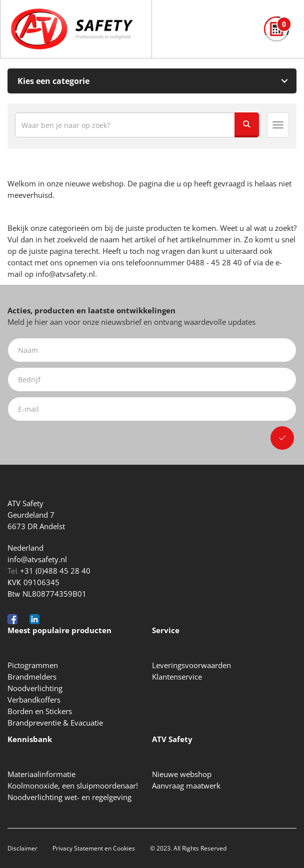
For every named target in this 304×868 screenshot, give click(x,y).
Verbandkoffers (34, 700)
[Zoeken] (246, 125)
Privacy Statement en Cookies (94, 848)
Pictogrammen (33, 665)
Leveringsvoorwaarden (191, 665)
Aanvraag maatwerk (186, 786)
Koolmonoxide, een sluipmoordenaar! (73, 786)
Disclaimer (22, 848)
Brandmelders (32, 677)
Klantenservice (177, 677)
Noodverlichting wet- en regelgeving (69, 797)
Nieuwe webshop (182, 774)
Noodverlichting (35, 688)
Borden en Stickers (40, 711)
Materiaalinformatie (41, 774)
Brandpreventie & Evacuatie (55, 723)
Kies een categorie (53, 81)
